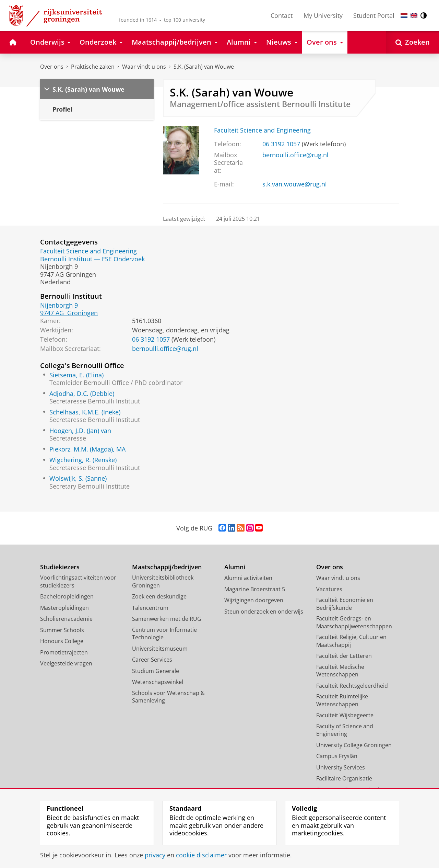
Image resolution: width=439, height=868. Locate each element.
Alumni (235, 567)
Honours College (62, 641)
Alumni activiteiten (248, 578)
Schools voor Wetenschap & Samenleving (168, 697)
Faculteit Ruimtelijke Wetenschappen (342, 700)
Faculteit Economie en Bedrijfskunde (345, 604)
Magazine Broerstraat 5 (255, 589)
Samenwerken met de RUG (167, 619)
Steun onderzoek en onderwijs (264, 612)
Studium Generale (156, 671)
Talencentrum (150, 608)
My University (323, 15)
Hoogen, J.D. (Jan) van (80, 431)
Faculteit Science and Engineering (262, 130)
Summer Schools (62, 630)
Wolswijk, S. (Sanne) (78, 478)
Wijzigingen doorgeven (254, 600)
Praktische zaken (93, 67)
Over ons (52, 67)
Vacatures (329, 589)
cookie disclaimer (201, 855)
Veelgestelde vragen (66, 663)
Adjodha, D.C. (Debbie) (82, 393)
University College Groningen (354, 745)
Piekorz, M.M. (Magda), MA (87, 449)
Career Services (152, 660)
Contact (282, 15)
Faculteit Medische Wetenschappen (340, 671)
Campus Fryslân (337, 756)
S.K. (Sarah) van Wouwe (204, 67)
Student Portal (374, 15)
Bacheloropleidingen (67, 596)
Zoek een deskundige (159, 596)
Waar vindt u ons (144, 67)
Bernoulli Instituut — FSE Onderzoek (92, 259)
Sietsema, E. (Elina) (76, 375)
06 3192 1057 (281, 144)
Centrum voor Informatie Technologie (164, 634)
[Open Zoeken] (413, 42)
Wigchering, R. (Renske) (83, 460)
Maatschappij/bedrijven (167, 567)
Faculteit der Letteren (344, 656)
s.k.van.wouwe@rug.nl (295, 184)
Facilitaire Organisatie (344, 778)
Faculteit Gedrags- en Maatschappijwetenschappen (354, 622)
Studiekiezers (60, 567)
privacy (155, 855)
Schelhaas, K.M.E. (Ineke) (85, 412)
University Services (341, 767)
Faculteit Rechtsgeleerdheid (352, 686)
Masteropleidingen (64, 608)
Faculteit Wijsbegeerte (345, 715)
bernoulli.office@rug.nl (295, 155)
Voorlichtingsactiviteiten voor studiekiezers (78, 581)
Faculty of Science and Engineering (345, 730)
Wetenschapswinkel (158, 682)
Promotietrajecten (64, 652)
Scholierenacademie (66, 619)
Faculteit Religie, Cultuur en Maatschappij (351, 641)
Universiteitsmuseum (160, 649)
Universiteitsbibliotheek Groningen (163, 581)
